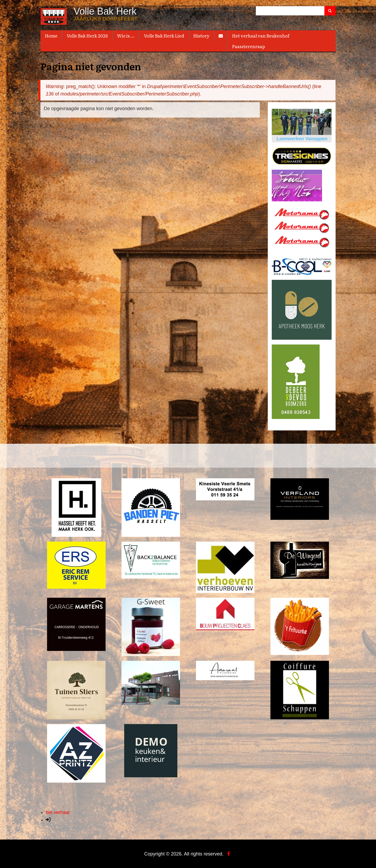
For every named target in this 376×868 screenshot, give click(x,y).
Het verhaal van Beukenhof (261, 36)
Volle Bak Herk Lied (164, 36)
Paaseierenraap (248, 46)
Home (51, 36)
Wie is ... (126, 36)
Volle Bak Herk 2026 (87, 36)
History (201, 36)
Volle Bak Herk (105, 11)
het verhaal (58, 812)
